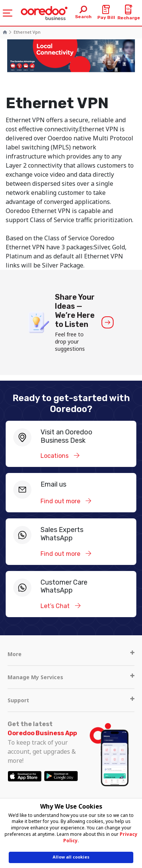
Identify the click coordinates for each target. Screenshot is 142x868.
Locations (55, 456)
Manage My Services (71, 677)
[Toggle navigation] (8, 13)
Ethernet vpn (27, 32)
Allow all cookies (71, 857)
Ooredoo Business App (42, 733)
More (71, 654)
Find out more (61, 501)
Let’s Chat (56, 606)
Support (71, 700)
